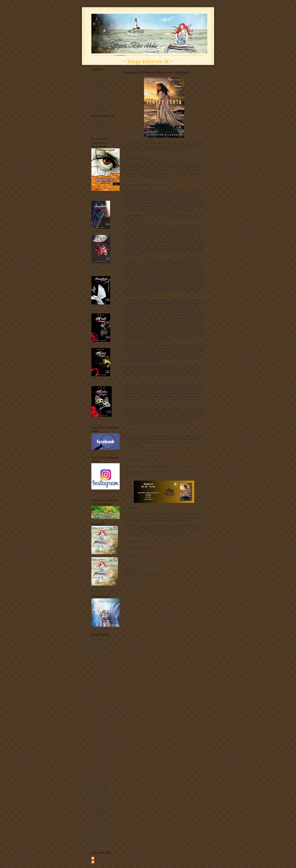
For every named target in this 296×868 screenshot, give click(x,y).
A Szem (95, 75)
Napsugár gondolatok (100, 104)
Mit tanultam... (98, 101)
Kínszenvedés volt (99, 124)
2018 (97, 819)
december (102, 649)
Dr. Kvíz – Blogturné (106, 684)
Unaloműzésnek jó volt (101, 133)
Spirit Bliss (100, 858)
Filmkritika (96, 87)
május (100, 788)
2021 (97, 809)
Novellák (95, 107)
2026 (97, 638)
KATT (128, 476)
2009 (97, 847)
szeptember (102, 774)
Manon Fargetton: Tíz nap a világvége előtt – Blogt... (108, 768)
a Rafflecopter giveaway (135, 584)
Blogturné (96, 78)
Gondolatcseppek (99, 89)
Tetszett (95, 130)
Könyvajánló (97, 98)
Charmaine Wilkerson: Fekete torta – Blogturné (106, 749)
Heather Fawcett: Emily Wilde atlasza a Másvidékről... (107, 678)
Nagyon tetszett (98, 127)
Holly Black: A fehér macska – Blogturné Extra (106, 758)
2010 (97, 843)
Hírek (94, 92)
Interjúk (95, 95)
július (100, 781)
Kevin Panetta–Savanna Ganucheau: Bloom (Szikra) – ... (107, 669)
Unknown (99, 862)
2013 (97, 836)
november (102, 652)
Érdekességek (97, 110)
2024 (97, 645)
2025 (97, 642)
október (101, 656)
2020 (97, 812)
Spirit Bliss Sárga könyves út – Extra (149, 565)
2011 (97, 840)
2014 (97, 833)
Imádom (95, 121)
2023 (97, 802)
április (100, 791)
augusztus (102, 777)
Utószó (134, 571)
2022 (97, 805)
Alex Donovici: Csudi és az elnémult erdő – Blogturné (107, 704)
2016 (97, 826)
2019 (97, 816)
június (100, 784)
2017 (97, 823)
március (101, 795)
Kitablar (135, 568)
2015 (97, 830)
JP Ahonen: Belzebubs (106, 736)
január (100, 798)
